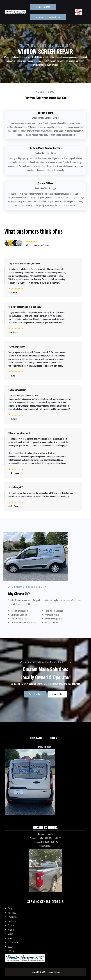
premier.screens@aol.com (48, 17)
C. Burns (14, 292)
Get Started (35, 694)
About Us (57, 694)
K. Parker (15, 332)
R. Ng (13, 376)
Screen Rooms (46, 113)
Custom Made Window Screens (46, 148)
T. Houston (15, 473)
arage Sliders (46, 183)
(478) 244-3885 (43, 7)
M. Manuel (15, 506)
